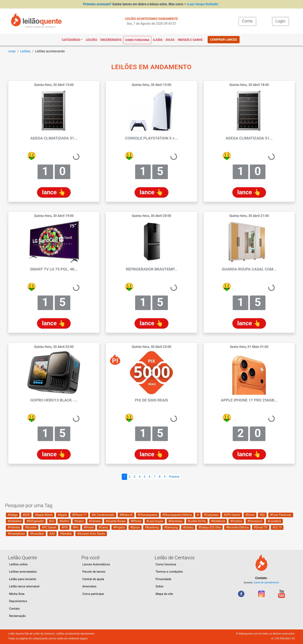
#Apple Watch (44, 515)
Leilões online (18, 564)
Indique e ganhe (190, 40)
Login (280, 21)
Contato (14, 609)
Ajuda (158, 40)
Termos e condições (169, 572)
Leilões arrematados (23, 572)
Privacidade (163, 579)
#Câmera (95, 521)
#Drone (250, 515)
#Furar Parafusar (281, 515)
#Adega (13, 515)
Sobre (159, 586)
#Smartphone (16, 534)
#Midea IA (126, 515)
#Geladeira (14, 521)
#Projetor (119, 527)
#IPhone (136, 521)
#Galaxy (188, 527)
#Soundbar (37, 534)
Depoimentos (18, 601)
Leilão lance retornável (24, 586)
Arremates (89, 586)
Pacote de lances (94, 572)
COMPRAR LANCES (224, 40)
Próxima (174, 477)
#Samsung (171, 527)
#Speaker (66, 534)
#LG (52, 521)
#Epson (135, 527)
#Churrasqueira (147, 515)
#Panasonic (255, 521)
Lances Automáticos (96, 564)
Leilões (91, 40)
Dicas (170, 40)
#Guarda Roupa (116, 521)
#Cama (103, 527)
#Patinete (14, 527)
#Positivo (236, 521)
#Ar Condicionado (103, 515)
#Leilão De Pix (197, 521)
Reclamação (17, 616)
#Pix (76, 527)
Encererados (111, 40)
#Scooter (31, 527)
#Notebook (218, 521)
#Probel (89, 527)
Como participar (93, 594)
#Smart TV (261, 527)
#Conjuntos (211, 515)
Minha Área (17, 594)
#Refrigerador (35, 521)
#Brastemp (152, 527)
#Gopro (79, 521)
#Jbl (52, 534)
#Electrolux (176, 521)
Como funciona (137, 40)
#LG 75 (277, 527)
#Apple (62, 515)
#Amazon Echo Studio (91, 534)
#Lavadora (274, 521)
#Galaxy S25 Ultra (210, 527)
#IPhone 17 (79, 515)
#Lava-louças (155, 521)
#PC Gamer (49, 527)
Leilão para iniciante (23, 579)
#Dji (262, 515)
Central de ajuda (93, 579)
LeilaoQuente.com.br (44, 638)
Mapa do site (164, 594)
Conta (249, 21)
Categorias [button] (71, 40)
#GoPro (64, 521)
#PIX (65, 527)
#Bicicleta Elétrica (237, 527)
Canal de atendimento (266, 582)
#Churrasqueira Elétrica (177, 515)
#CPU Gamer (232, 515)
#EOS (26, 515)
